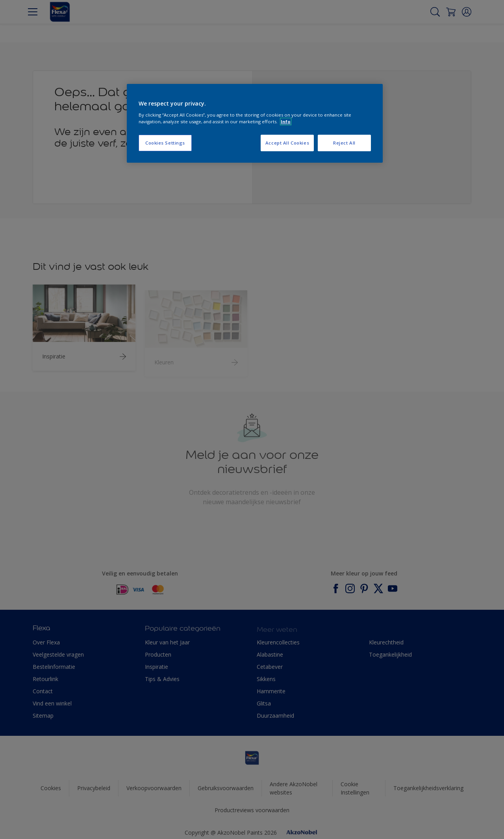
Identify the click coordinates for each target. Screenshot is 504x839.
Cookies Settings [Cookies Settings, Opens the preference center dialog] (165, 143)
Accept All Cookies (287, 143)
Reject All (344, 143)
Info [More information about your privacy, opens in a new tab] (286, 122)
